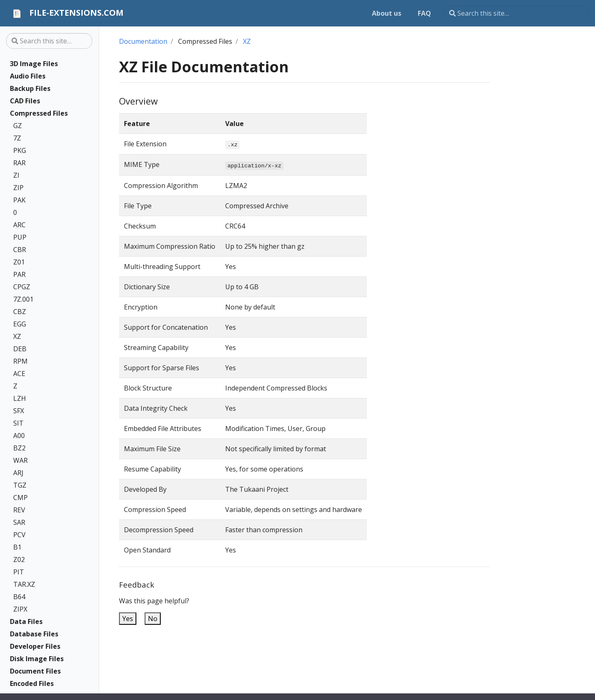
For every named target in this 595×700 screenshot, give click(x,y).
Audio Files (28, 76)
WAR (20, 460)
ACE (19, 374)
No (153, 619)
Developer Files (35, 646)
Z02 (19, 560)
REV (19, 510)
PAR (19, 274)
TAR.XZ (24, 584)
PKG (20, 150)
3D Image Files (34, 64)
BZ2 (19, 448)
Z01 (19, 262)
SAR (19, 522)
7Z (17, 138)
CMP (20, 498)
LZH (20, 398)
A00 (19, 436)
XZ (17, 336)
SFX (19, 411)
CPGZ (22, 287)
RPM (20, 361)
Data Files (26, 621)
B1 (17, 547)
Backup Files (30, 88)
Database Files (34, 634)
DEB (20, 349)
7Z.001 (23, 299)
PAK (19, 200)
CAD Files (25, 101)
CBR (20, 250)
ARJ (18, 473)
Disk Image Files (37, 659)
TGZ (20, 485)
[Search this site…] (516, 13)
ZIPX (20, 609)
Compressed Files (39, 113)
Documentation (143, 41)
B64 (19, 597)
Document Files (35, 671)
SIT (18, 423)
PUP (20, 237)
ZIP (18, 188)
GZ (18, 126)
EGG (20, 324)
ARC (19, 225)
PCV (19, 535)
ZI (16, 175)
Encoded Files (32, 683)
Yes (128, 619)
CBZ (20, 312)
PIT (19, 572)
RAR (19, 163)
